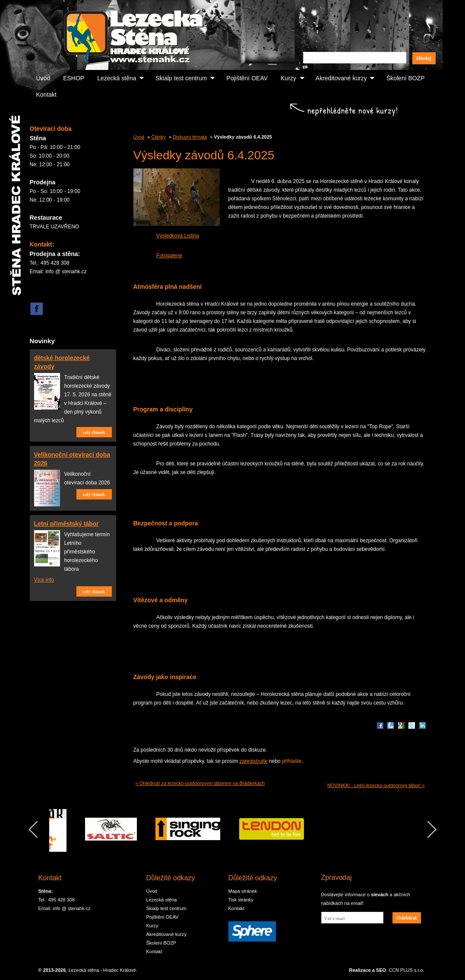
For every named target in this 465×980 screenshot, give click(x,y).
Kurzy (288, 78)
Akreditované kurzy (341, 78)
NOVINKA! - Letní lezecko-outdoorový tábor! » (376, 785)
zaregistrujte (253, 761)
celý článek (94, 432)
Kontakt (46, 95)
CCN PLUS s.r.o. (406, 970)
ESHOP (74, 78)
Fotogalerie (169, 256)
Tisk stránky (241, 900)
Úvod (43, 78)
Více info (44, 580)
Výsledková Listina (178, 236)
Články (158, 137)
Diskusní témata (190, 137)
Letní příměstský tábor (66, 524)
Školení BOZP (406, 78)
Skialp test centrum (182, 78)
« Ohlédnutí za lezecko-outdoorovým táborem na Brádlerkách (200, 783)
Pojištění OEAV (247, 78)
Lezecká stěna (117, 78)
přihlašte (292, 761)
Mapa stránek (243, 891)
